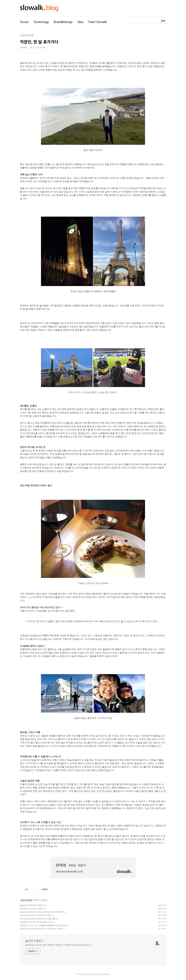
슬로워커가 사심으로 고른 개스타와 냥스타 (36, 922)
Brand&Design (63, 22)
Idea (80, 22)
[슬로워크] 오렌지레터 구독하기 (32, 905)
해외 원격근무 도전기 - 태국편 (31, 909)
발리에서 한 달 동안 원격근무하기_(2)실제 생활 (38, 919)
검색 (163, 21)
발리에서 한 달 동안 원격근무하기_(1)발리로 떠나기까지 (41, 929)
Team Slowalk (97, 22)
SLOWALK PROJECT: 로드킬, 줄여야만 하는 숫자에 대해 (42, 912)
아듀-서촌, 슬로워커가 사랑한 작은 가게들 (36, 915)
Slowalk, (87, 974)
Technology (41, 22)
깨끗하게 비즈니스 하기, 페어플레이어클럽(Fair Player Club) (43, 926)
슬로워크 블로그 (35, 941)
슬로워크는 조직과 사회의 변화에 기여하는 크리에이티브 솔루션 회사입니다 (58, 945)
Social (24, 22)
